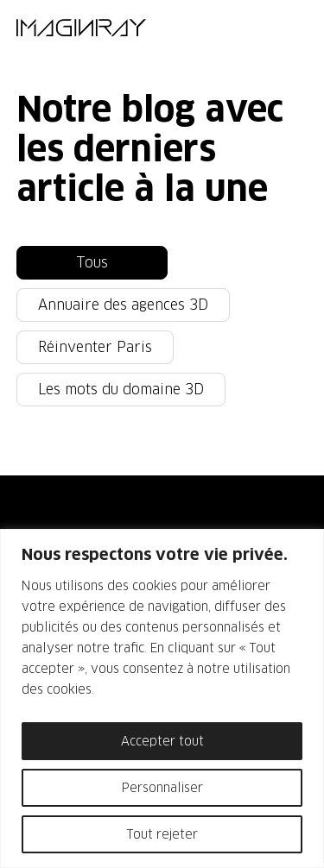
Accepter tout (162, 741)
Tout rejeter (162, 834)
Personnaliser (162, 788)
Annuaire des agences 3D (123, 305)
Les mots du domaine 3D (121, 390)
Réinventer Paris (95, 347)
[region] (162, 698)
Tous (92, 263)
